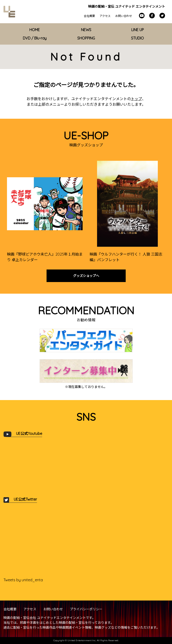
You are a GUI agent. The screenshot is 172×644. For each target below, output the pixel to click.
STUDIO (137, 38)
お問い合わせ (124, 16)
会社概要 (89, 16)
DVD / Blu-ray (35, 38)
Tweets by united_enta (23, 580)
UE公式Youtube (29, 434)
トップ (136, 99)
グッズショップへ (86, 276)
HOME (35, 30)
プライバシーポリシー (86, 609)
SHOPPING (86, 38)
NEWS (86, 30)
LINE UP (138, 30)
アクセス (105, 16)
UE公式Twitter (25, 499)
